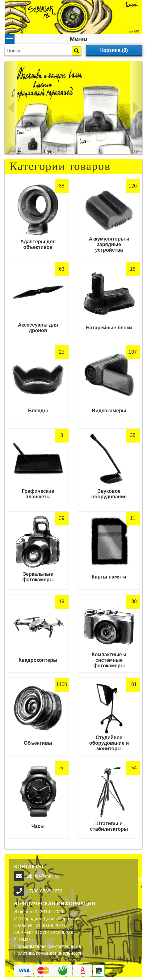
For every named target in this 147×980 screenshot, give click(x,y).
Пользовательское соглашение (48, 946)
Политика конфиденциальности (48, 953)
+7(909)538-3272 (44, 891)
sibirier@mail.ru (43, 876)
